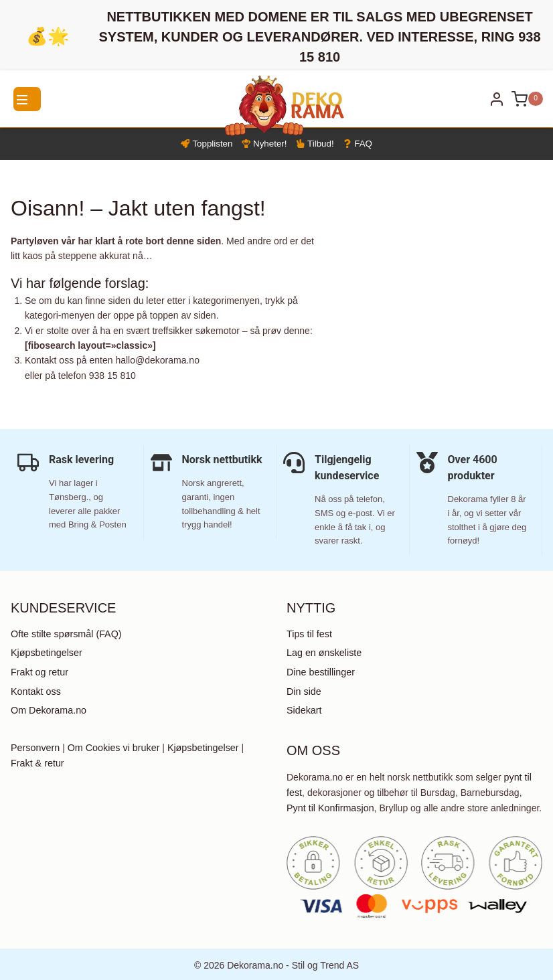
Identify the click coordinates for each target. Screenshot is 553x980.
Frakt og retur (39, 673)
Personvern (35, 748)
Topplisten (203, 145)
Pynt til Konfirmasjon (329, 807)
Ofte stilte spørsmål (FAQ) (65, 635)
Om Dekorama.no (48, 710)
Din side (304, 691)
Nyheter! (263, 145)
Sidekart (304, 710)
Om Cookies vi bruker (111, 748)
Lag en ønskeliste (323, 654)
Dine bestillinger (320, 673)
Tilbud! (317, 145)
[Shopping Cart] (527, 99)
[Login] (497, 99)
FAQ (362, 145)
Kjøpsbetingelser (46, 654)
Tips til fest (309, 635)
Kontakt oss (35, 691)
